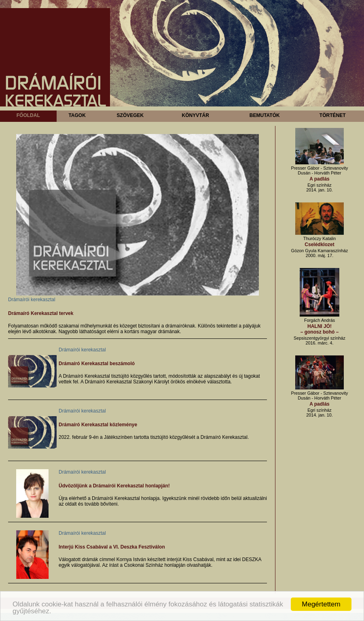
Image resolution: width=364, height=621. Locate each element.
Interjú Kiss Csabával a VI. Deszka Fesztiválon (112, 547)
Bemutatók (265, 115)
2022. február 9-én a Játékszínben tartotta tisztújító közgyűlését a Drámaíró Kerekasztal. (154, 437)
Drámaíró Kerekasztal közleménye (98, 425)
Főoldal (28, 115)
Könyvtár (195, 115)
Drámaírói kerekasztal (32, 300)
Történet (333, 115)
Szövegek (130, 115)
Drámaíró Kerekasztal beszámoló (97, 364)
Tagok (77, 115)
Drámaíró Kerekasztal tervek (41, 313)
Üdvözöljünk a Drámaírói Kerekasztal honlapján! (114, 486)
